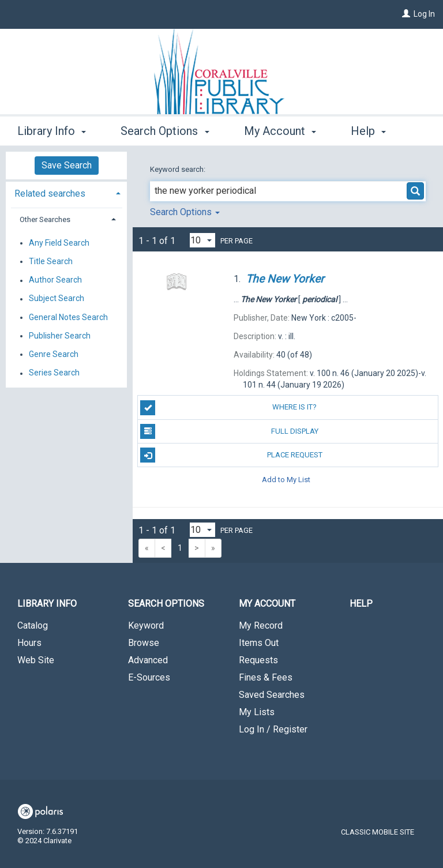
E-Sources (149, 677)
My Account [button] (280, 129)
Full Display (229, 431)
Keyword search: (179, 169)
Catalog (33, 625)
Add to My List (286, 479)
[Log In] (406, 14)
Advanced (148, 660)
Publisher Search (60, 336)
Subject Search (57, 299)
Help (361, 604)
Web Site (36, 660)
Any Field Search (59, 243)
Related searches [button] (50, 193)
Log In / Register (273, 729)
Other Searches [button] (45, 219)
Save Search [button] (67, 165)
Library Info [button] (52, 129)
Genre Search (54, 354)
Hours (29, 643)
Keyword (146, 625)
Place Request (231, 455)
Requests (258, 660)
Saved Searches (272, 695)
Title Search (51, 261)
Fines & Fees (266, 677)
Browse (144, 643)
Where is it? (228, 408)
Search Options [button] (165, 129)
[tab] (66, 192)
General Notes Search (68, 317)
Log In (424, 14)
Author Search (55, 280)
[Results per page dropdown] (202, 240)
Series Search (54, 373)
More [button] (373, 131)
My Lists (257, 712)
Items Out (259, 643)
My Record (261, 625)
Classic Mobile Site (378, 832)
